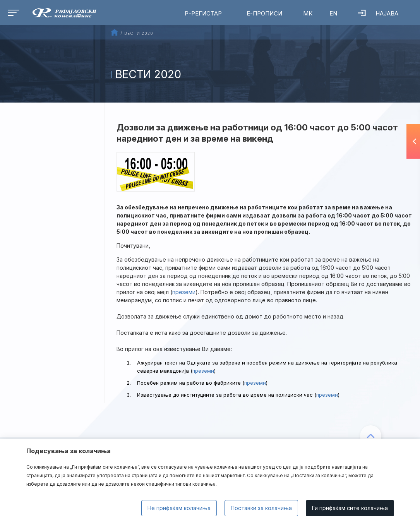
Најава (378, 13)
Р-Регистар (203, 13)
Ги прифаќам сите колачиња (350, 508)
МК (308, 13)
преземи (184, 292)
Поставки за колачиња (261, 508)
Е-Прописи (264, 13)
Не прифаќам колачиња (179, 508)
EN (333, 13)
